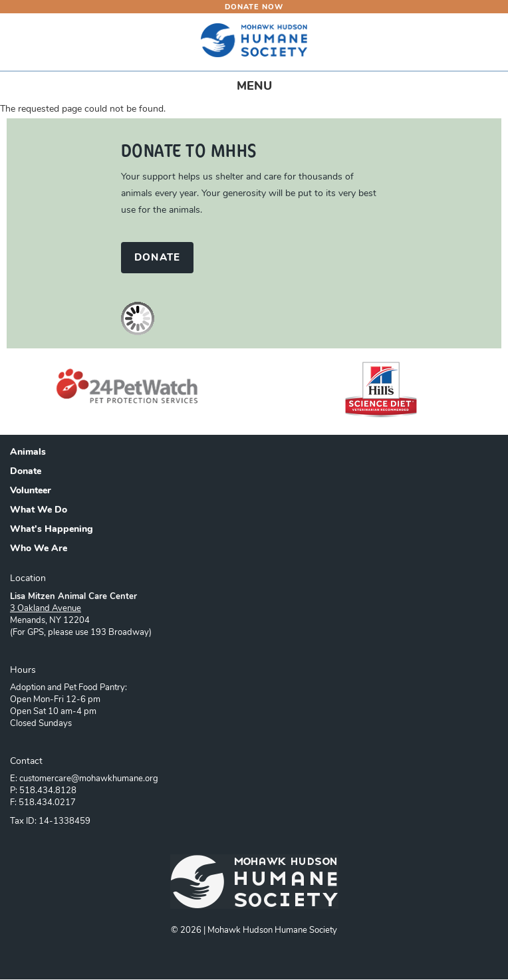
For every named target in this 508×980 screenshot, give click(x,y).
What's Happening (52, 530)
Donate (26, 472)
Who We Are (39, 549)
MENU (266, 89)
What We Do (39, 511)
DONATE (157, 258)
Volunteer (31, 491)
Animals (28, 453)
